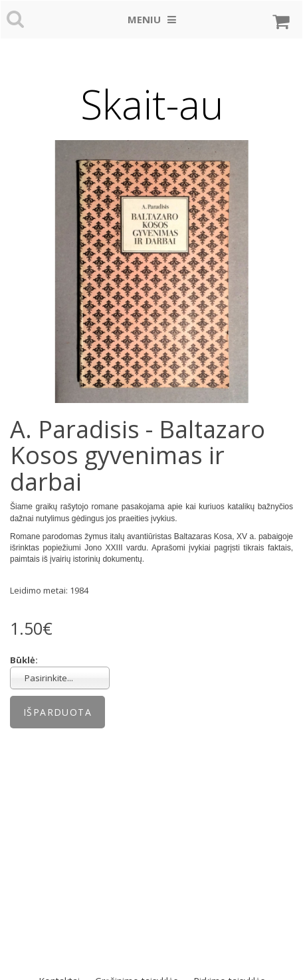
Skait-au (152, 104)
